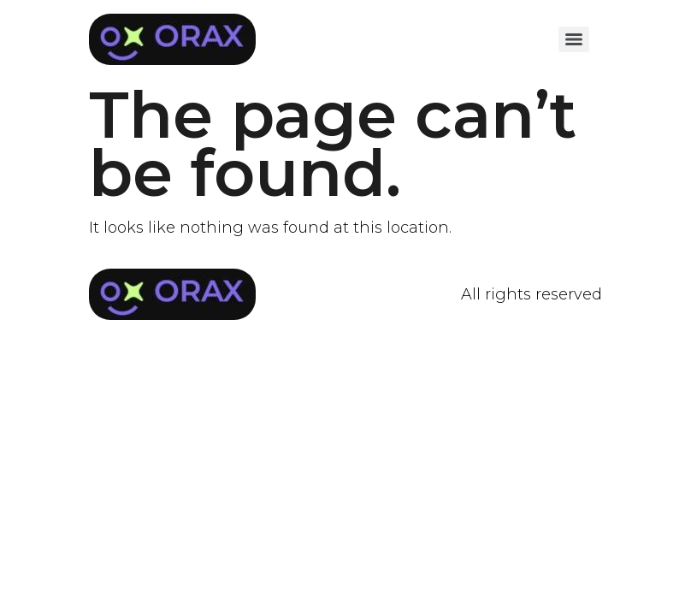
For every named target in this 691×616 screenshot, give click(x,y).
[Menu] (574, 39)
